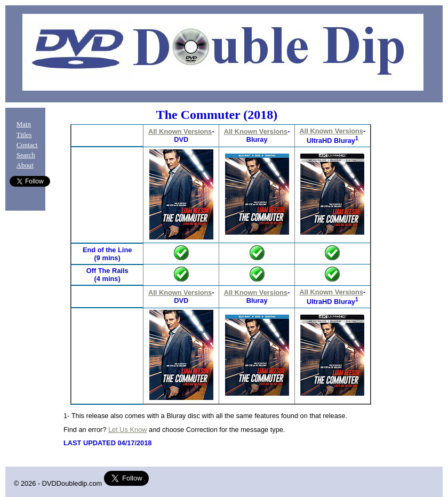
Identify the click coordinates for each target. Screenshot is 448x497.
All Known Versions (180, 131)
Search (26, 155)
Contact (27, 145)
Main (24, 124)
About (25, 165)
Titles (24, 135)
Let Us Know (128, 430)
